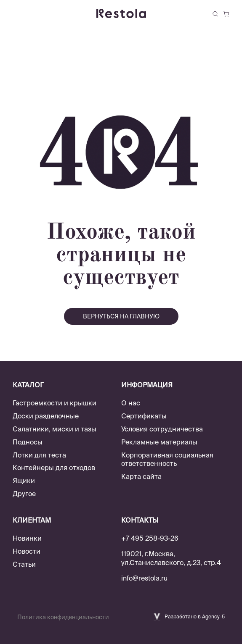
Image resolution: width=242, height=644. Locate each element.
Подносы (28, 442)
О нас (131, 403)
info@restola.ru (144, 578)
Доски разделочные (46, 416)
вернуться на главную (121, 316)
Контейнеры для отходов (54, 468)
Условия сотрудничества (162, 429)
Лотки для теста (39, 455)
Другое (24, 494)
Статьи (24, 564)
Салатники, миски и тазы (55, 429)
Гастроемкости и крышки (55, 403)
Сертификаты (144, 416)
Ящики (24, 481)
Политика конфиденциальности (63, 617)
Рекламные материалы (159, 442)
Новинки (27, 538)
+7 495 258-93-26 (150, 538)
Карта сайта (141, 476)
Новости (27, 551)
